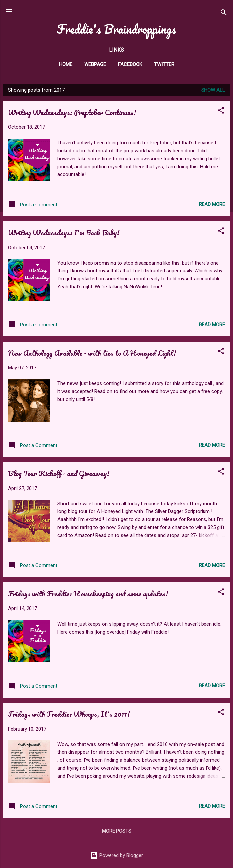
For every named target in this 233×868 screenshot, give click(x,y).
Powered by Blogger (116, 855)
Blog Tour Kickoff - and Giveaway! (59, 473)
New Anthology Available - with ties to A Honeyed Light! (92, 353)
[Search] (224, 13)
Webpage (95, 64)
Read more (212, 204)
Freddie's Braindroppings (116, 29)
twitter (164, 64)
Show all (213, 90)
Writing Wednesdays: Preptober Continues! (72, 112)
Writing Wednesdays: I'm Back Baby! (64, 233)
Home (66, 64)
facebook (130, 64)
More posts (117, 831)
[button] (221, 111)
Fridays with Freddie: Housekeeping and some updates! (88, 593)
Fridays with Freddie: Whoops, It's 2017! (69, 714)
